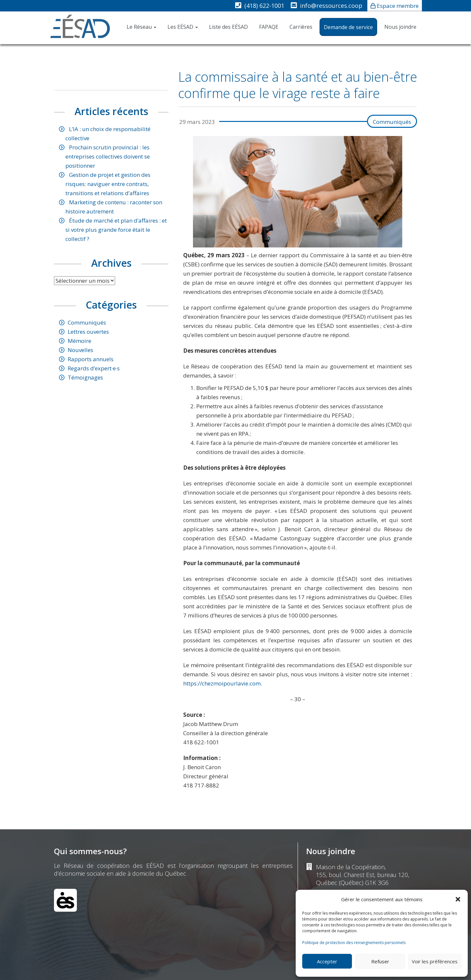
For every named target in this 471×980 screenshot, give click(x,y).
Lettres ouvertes (88, 332)
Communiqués (392, 122)
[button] (458, 899)
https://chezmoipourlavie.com (222, 683)
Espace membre (398, 6)
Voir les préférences (435, 961)
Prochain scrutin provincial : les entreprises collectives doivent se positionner (108, 156)
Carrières (301, 27)
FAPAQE (269, 27)
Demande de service (348, 27)
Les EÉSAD (183, 27)
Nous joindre (400, 27)
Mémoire (79, 341)
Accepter (327, 961)
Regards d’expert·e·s (94, 368)
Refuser (380, 961)
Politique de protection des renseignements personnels (354, 943)
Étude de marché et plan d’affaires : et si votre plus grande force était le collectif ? (116, 230)
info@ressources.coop (331, 6)
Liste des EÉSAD (228, 27)
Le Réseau (141, 27)
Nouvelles (80, 350)
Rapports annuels (91, 359)
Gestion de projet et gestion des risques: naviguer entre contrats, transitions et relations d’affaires (108, 184)
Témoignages (85, 377)
